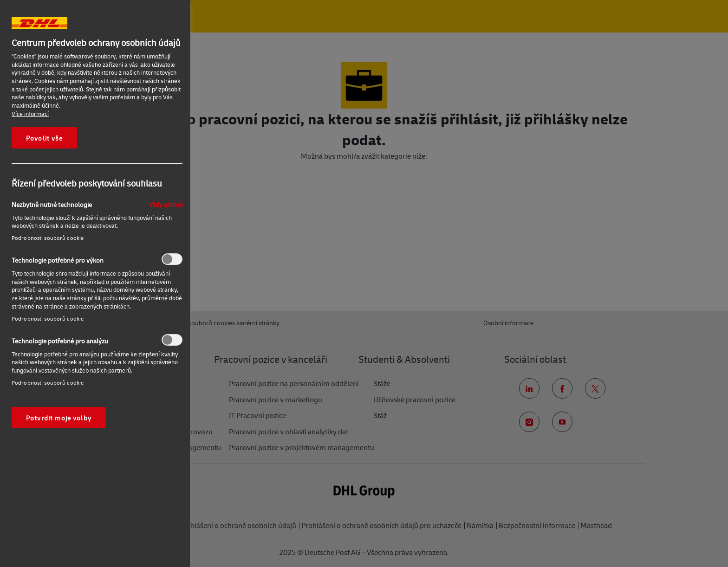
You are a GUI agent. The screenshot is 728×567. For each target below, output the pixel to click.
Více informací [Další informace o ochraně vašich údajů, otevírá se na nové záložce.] (30, 114)
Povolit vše (44, 138)
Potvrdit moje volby (59, 418)
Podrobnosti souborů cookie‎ (48, 238)
